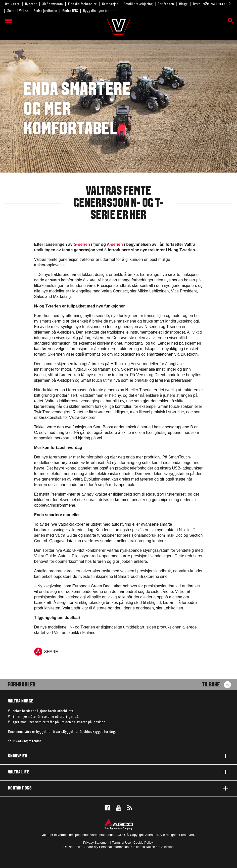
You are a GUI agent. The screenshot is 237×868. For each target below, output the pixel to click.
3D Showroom (53, 4)
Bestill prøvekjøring (138, 4)
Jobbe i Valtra (18, 11)
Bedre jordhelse (45, 11)
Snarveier (119, 756)
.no (218, 4)
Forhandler (22, 685)
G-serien (82, 244)
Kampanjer (110, 4)
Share (46, 652)
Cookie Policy (143, 843)
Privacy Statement (96, 843)
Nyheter (31, 4)
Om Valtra (12, 4)
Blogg (183, 4)
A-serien (115, 244)
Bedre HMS (70, 11)
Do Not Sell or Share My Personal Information (96, 847)
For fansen (166, 4)
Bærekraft (201, 4)
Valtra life (119, 772)
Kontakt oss (119, 788)
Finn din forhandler (82, 4)
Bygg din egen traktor (100, 11)
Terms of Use (121, 843)
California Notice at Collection (153, 847)
